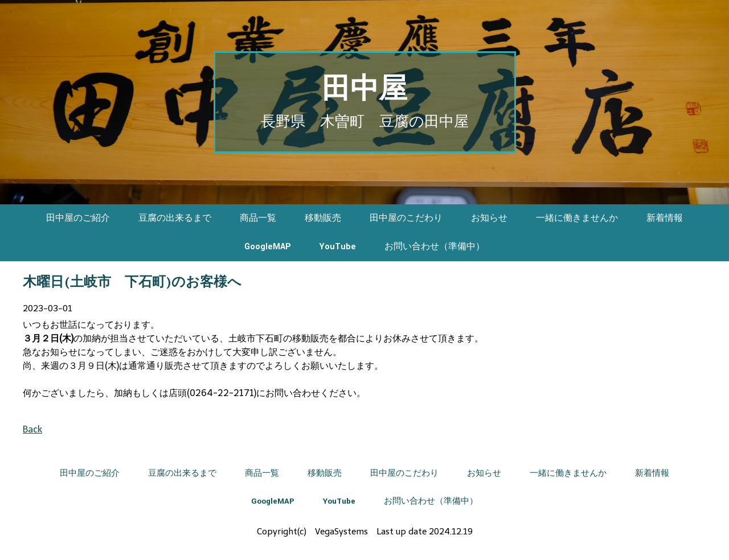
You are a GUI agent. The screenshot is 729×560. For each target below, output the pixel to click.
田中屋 (364, 90)
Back (32, 429)
